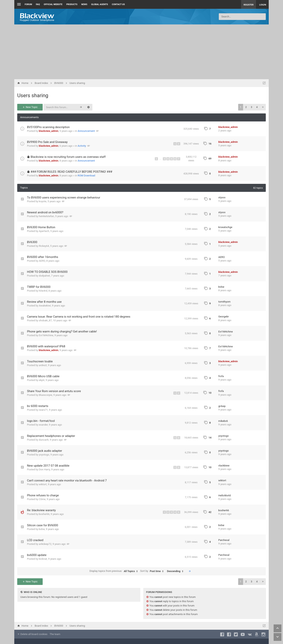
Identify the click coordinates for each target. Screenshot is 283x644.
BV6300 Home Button (41, 227)
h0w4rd (43, 291)
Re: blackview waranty (41, 510)
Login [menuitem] (263, 5)
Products (72, 4)
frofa (221, 376)
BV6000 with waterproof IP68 (46, 346)
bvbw (221, 287)
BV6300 (32, 242)
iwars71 (43, 410)
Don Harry (45, 469)
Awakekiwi (45, 306)
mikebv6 (223, 421)
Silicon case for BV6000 (43, 525)
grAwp (222, 406)
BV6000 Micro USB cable (43, 376)
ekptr (42, 380)
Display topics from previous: (114, 571)
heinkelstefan (47, 216)
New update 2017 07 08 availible (48, 466)
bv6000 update (37, 555)
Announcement (86, 131)
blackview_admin (49, 131)
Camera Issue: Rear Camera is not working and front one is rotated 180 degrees (79, 317)
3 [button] (251, 107)
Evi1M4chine (46, 335)
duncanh (44, 440)
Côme (42, 499)
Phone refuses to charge (43, 495)
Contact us (118, 4)
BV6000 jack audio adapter (45, 451)
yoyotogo (224, 436)
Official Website (53, 4)
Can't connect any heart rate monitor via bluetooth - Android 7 (67, 481)
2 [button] (246, 107)
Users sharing (33, 95)
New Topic (30, 107)
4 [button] (257, 107)
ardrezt (43, 365)
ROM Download (86, 176)
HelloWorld (225, 495)
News (84, 4)
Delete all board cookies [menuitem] (32, 634)
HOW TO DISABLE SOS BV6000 (47, 272)
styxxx (222, 197)
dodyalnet (45, 276)
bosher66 (44, 514)
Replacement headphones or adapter (51, 436)
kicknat (43, 559)
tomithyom (224, 302)
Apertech (44, 231)
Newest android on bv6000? (45, 212)
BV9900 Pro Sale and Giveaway (47, 142)
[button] (263, 107)
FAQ (38, 4)
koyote (43, 201)
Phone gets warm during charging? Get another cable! (62, 331)
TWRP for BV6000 (39, 287)
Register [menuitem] (249, 5)
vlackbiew (224, 466)
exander (43, 425)
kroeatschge (225, 227)
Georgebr (224, 317)
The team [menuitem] (55, 634)
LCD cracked (35, 540)
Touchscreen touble (40, 361)
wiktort (43, 484)
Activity (82, 146)
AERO (42, 261)
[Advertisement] (141, 52)
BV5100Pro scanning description (48, 127)
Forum (28, 4)
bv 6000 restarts (38, 406)
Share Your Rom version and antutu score (54, 391)
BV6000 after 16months (43, 257)
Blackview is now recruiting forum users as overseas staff (68, 157)
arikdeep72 (45, 544)
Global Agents (100, 4)
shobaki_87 (45, 320)
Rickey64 (44, 246)
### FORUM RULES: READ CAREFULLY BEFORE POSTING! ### (71, 172)
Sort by (153, 571)
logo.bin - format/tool (41, 421)
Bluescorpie (46, 395)
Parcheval (224, 540)
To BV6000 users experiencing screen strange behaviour (64, 198)
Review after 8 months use (44, 302)
